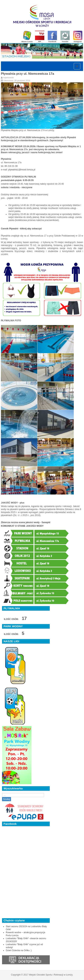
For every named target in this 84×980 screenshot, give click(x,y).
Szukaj (7, 799)
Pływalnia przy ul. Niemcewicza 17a (27, 74)
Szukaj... (2, 793)
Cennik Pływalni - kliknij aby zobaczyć (21, 229)
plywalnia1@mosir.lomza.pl (22, 170)
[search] (23, 795)
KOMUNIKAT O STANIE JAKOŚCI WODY (22, 526)
